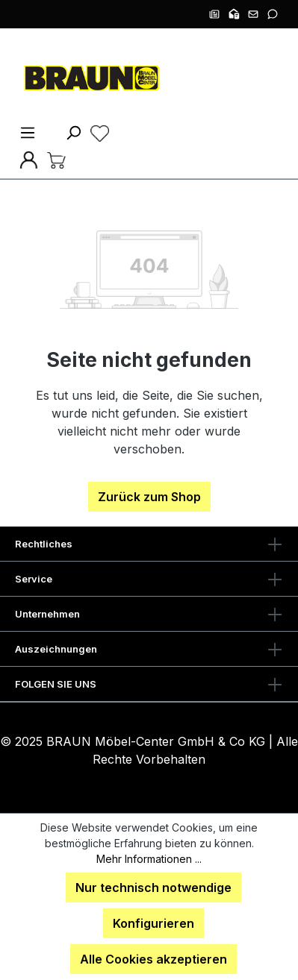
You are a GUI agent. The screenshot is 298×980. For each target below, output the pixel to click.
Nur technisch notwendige (153, 888)
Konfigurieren (153, 923)
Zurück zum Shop (149, 497)
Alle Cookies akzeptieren (153, 959)
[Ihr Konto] (29, 159)
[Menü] (28, 132)
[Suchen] (73, 132)
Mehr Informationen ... (149, 859)
